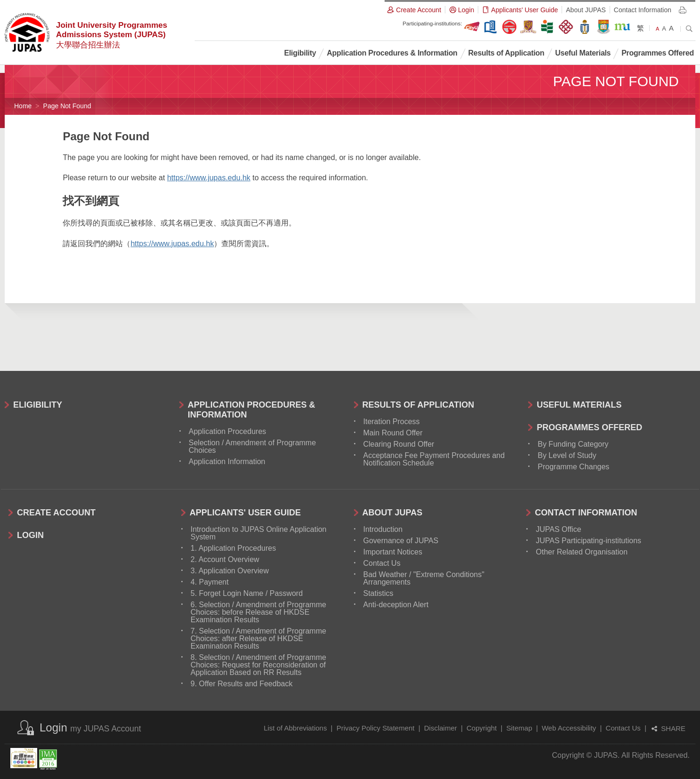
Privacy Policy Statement (376, 728)
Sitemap (519, 728)
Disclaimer (441, 728)
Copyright (482, 728)
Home (23, 106)
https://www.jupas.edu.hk (209, 178)
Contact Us (623, 728)
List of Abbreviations (295, 728)
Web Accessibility (569, 728)
